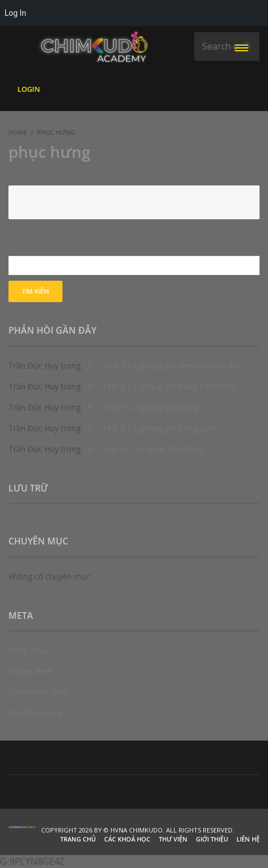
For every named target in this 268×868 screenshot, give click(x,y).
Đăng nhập (28, 650)
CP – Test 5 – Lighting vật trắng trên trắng (159, 386)
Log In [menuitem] (15, 13)
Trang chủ (78, 839)
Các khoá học (127, 839)
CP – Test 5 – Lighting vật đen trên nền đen (162, 366)
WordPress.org (35, 713)
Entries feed (30, 671)
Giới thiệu (212, 839)
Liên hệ (248, 839)
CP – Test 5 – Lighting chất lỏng (140, 407)
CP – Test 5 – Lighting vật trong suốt (149, 428)
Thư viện (173, 839)
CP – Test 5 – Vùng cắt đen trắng (143, 449)
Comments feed (38, 692)
